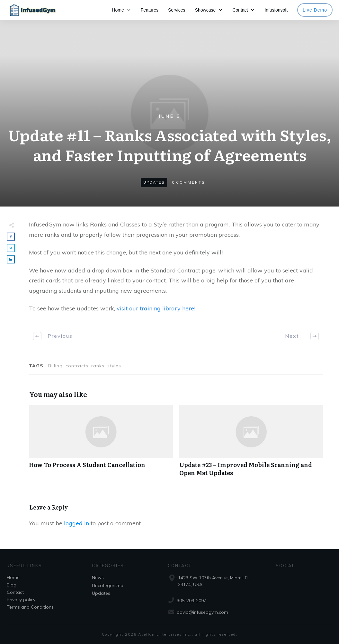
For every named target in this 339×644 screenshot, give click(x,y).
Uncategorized (108, 585)
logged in (76, 523)
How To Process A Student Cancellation (101, 444)
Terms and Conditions (30, 607)
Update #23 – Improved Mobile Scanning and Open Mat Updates (251, 444)
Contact (15, 592)
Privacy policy (21, 600)
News (98, 577)
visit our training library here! (156, 308)
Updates (154, 182)
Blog (12, 585)
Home (13, 577)
